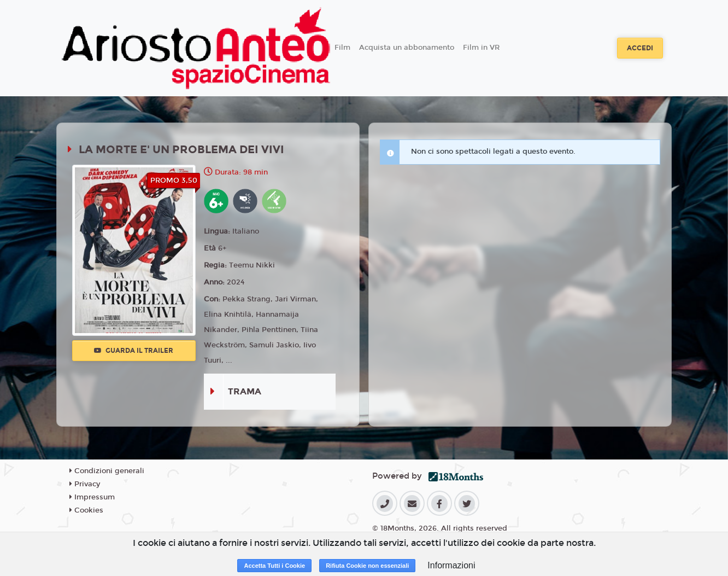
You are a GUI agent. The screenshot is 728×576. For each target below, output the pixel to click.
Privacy (85, 484)
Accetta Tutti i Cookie (274, 566)
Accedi (640, 48)
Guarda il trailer (134, 351)
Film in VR (481, 48)
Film (342, 48)
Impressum (92, 497)
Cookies (86, 510)
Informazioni (451, 565)
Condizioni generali (107, 471)
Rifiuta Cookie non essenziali (367, 566)
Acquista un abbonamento (407, 48)
